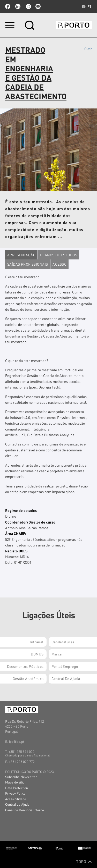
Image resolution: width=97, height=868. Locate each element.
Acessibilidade (16, 799)
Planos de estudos (59, 255)
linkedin (18, 6)
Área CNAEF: (16, 533)
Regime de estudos (21, 510)
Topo (84, 862)
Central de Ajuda (17, 804)
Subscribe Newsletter (21, 777)
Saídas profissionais (28, 264)
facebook (8, 6)
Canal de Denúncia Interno (25, 810)
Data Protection (17, 788)
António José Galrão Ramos (27, 528)
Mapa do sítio (15, 782)
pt (89, 6)
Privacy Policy (15, 793)
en (84, 6)
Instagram (28, 6)
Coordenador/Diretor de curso (30, 522)
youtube (38, 6)
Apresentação (21, 255)
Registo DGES (16, 551)
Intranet (37, 642)
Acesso (59, 264)
